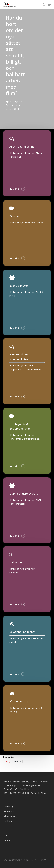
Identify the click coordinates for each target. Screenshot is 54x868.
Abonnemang (10, 816)
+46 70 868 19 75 (16, 793)
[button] (49, 5)
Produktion (9, 811)
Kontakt (8, 840)
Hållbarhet (9, 821)
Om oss (8, 835)
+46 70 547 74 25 (38, 793)
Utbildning (9, 806)
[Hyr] (27, 163)
